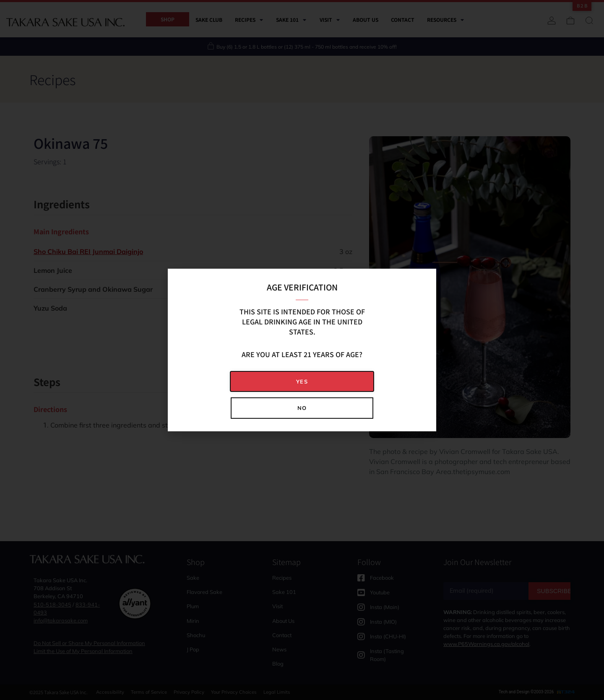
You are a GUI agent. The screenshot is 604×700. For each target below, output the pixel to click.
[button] (302, 382)
